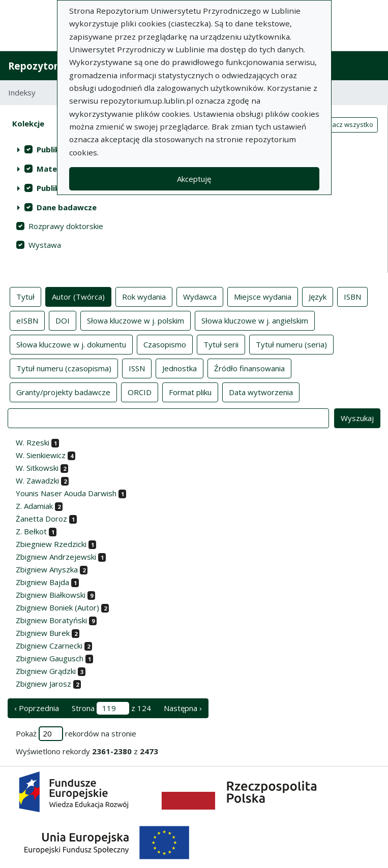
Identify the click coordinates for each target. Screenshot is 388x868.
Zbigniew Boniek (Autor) (57, 607)
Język (318, 296)
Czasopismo (165, 344)
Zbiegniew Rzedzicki (51, 544)
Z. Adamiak (34, 506)
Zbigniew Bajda (42, 582)
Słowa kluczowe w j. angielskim (255, 320)
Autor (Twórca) (78, 296)
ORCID (140, 392)
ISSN (137, 368)
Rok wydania (144, 296)
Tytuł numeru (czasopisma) (64, 368)
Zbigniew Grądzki (46, 671)
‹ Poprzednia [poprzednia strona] (37, 708)
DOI (63, 320)
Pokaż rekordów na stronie (76, 734)
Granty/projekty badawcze (63, 392)
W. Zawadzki (37, 480)
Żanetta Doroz (41, 519)
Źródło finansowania (249, 368)
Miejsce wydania (263, 296)
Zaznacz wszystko (345, 124)
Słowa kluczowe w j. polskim (136, 320)
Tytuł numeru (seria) (291, 344)
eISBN (27, 320)
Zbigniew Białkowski (51, 595)
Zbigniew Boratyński (51, 620)
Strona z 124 (111, 708)
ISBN (352, 296)
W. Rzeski (33, 442)
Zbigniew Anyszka (47, 569)
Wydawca (200, 296)
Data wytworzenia (261, 392)
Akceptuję (194, 179)
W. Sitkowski (37, 468)
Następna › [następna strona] (183, 708)
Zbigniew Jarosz (43, 684)
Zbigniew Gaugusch (50, 658)
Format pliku (190, 392)
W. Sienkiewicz (41, 455)
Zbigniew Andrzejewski (56, 557)
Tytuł (25, 296)
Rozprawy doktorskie (66, 226)
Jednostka (180, 368)
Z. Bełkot (31, 531)
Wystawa (45, 245)
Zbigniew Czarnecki (49, 646)
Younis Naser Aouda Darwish (66, 493)
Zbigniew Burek (43, 633)
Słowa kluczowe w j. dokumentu (71, 344)
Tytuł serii (221, 344)
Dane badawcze (67, 207)
